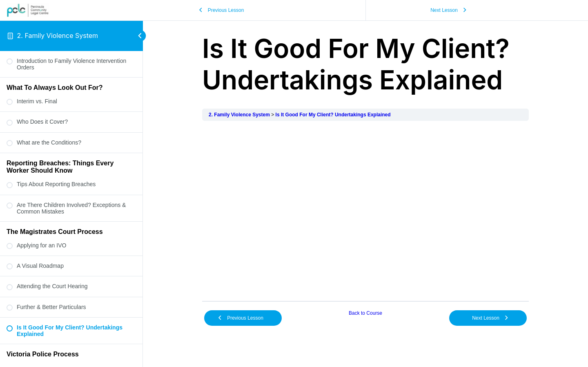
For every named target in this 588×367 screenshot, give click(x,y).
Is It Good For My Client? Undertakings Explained (333, 115)
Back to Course (365, 313)
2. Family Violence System (58, 36)
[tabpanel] (365, 211)
